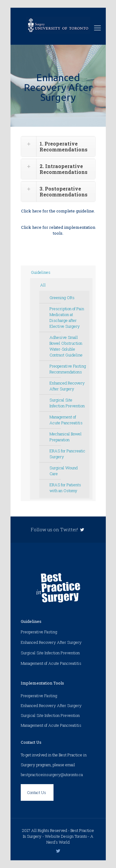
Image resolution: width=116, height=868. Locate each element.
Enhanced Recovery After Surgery (67, 386)
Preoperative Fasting (39, 632)
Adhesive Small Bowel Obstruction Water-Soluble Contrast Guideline (66, 346)
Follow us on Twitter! (58, 530)
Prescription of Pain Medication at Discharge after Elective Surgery (67, 317)
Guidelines (41, 272)
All (43, 285)
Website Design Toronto (66, 836)
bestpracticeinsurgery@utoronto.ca (52, 775)
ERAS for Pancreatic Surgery (67, 454)
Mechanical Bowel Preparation (66, 437)
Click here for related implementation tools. (58, 230)
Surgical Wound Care (64, 471)
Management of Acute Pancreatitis (66, 420)
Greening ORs (62, 298)
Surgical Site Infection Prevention (67, 403)
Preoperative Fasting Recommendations (68, 369)
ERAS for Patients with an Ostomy (65, 488)
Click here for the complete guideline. (58, 211)
